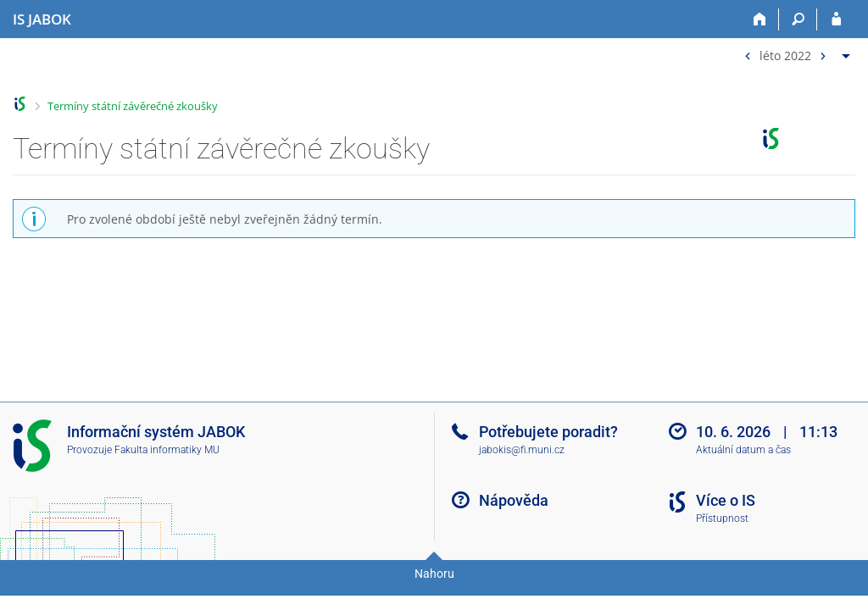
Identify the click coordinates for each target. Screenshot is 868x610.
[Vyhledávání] (798, 19)
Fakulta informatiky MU (167, 450)
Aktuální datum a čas (743, 450)
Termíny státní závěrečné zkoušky (133, 106)
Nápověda (514, 500)
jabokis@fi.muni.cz (522, 450)
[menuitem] (795, 52)
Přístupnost (722, 518)
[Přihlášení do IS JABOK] (836, 19)
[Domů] (760, 19)
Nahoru (434, 574)
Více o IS (726, 500)
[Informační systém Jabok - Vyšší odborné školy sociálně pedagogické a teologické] (42, 19)
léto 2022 (785, 55)
